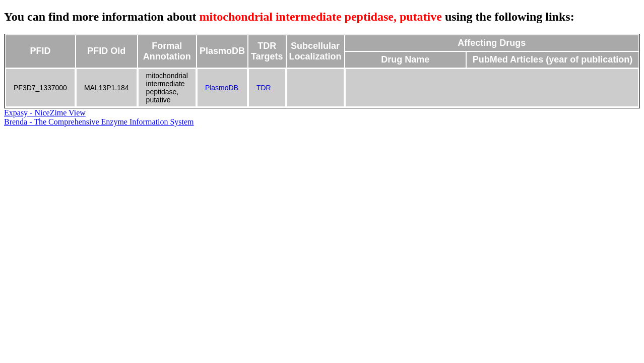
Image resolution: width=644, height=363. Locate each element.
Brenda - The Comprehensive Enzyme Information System (99, 122)
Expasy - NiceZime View (45, 113)
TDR (264, 88)
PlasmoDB (222, 88)
